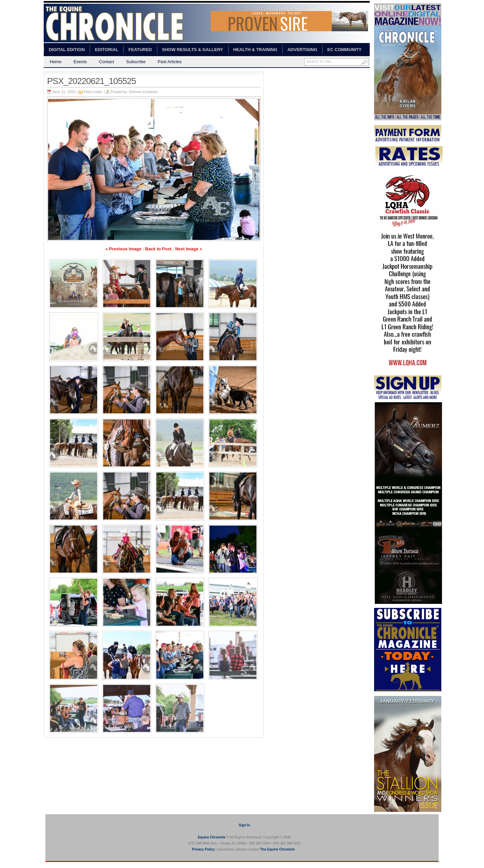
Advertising (302, 50)
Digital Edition (67, 50)
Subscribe (136, 62)
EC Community (345, 50)
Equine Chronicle (211, 837)
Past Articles (170, 62)
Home (56, 62)
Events (80, 62)
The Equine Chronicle (277, 849)
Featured (140, 50)
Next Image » (189, 249)
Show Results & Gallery (193, 50)
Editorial (107, 50)
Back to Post (158, 249)
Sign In (244, 825)
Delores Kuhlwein (144, 92)
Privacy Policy (203, 849)
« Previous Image (124, 249)
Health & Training (255, 50)
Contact (106, 62)
